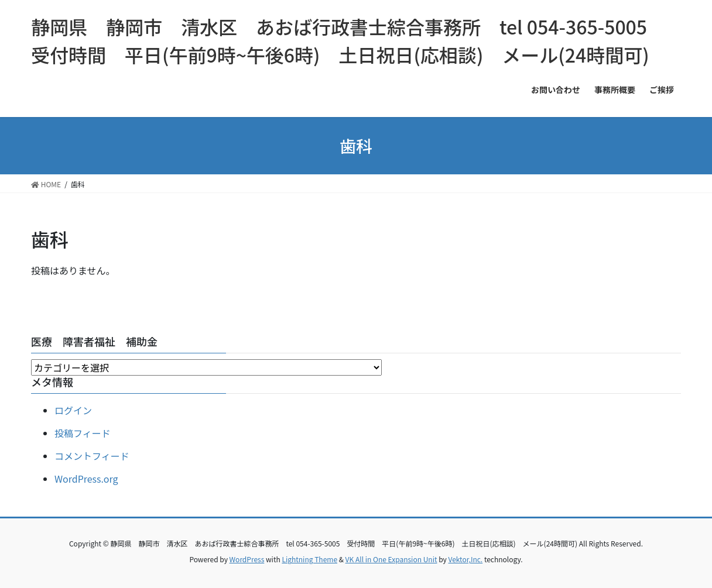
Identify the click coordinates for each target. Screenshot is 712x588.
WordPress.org (86, 479)
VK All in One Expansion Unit (391, 559)
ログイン (73, 410)
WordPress (247, 559)
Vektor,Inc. (465, 559)
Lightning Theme (309, 559)
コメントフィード (92, 456)
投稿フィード (83, 433)
